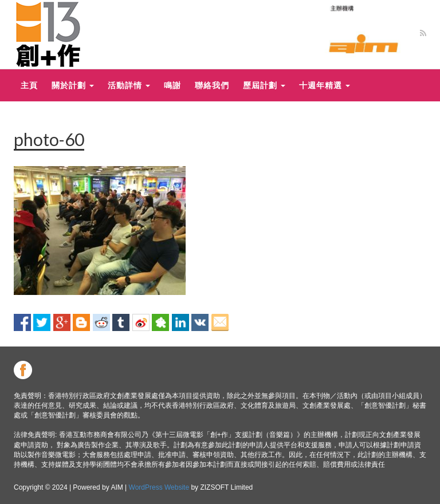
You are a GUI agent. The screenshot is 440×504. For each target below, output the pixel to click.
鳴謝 (172, 85)
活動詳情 (129, 85)
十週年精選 (325, 85)
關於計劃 (73, 85)
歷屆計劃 (264, 85)
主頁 (29, 85)
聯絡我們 (212, 85)
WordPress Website (159, 487)
